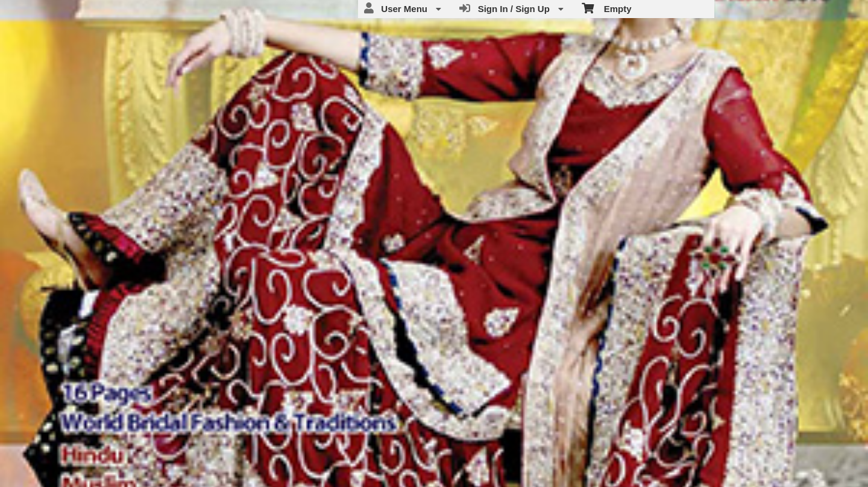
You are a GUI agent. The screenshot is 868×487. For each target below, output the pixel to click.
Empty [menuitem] (607, 8)
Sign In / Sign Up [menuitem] (511, 8)
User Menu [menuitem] (403, 8)
